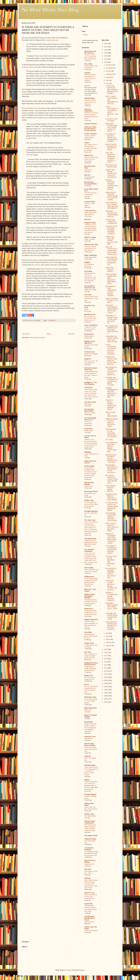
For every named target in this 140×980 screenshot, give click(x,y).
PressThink (88, 632)
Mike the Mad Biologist (89, 483)
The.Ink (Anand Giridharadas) (90, 822)
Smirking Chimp (90, 765)
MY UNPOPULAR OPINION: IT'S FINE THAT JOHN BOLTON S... (112, 330)
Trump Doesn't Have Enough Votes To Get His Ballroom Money (91, 612)
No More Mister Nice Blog (50, 10)
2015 (106, 662)
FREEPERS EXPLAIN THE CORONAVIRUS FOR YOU (112, 214)
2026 (106, 44)
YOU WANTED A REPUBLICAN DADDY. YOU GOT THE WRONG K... (111, 626)
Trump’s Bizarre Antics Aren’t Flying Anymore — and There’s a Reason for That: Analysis (91, 771)
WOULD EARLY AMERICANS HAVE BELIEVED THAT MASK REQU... (111, 279)
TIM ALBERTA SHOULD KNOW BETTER (110, 489)
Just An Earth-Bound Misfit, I (89, 410)
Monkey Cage (89, 500)
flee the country (29, 67)
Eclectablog (88, 271)
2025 (106, 47)
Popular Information (91, 619)
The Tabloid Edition (90, 816)
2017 (106, 656)
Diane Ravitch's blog (91, 244)
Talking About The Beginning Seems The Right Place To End (91, 542)
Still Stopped (88, 404)
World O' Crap (89, 893)
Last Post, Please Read (91, 931)
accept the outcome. (52, 40)
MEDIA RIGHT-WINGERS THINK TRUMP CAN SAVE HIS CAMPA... (112, 196)
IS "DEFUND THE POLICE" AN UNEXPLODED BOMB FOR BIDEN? (112, 506)
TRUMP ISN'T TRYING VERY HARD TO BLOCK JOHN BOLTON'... (111, 361)
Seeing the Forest (90, 737)
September (109, 74)
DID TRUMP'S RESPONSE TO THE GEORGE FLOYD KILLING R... (111, 469)
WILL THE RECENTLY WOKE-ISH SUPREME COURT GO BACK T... (110, 157)
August (108, 77)
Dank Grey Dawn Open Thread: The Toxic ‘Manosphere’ (91, 159)
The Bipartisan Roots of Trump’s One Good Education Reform (91, 602)
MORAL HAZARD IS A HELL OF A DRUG (112, 301)
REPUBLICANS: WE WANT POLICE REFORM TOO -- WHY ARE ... (112, 459)
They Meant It (88, 738)
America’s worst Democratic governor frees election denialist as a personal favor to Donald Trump (91, 443)
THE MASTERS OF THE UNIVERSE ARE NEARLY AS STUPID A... (112, 433)
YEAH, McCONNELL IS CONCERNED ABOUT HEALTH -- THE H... (112, 111)
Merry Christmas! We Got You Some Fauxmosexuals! (91, 897)
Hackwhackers (89, 334)
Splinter (87, 780)
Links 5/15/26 (88, 486)
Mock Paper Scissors (91, 491)
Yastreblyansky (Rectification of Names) (90, 918)
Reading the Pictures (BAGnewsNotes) (91, 664)
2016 (106, 659)
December (109, 65)
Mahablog (88, 452)
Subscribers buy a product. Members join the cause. (91, 636)
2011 (106, 674)
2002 (106, 702)
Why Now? (88, 869)
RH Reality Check (90, 697)
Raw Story (88, 652)
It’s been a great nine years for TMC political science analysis (91, 504)
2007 (106, 687)
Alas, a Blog (88, 64)
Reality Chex (89, 675)
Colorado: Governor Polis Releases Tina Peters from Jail (90, 248)
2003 (106, 699)
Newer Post (26, 334)
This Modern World (91, 836)
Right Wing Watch (90, 708)
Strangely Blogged (90, 794)
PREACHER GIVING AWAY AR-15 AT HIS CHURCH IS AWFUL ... (111, 127)
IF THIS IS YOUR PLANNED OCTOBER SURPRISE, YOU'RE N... (111, 230)
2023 (106, 53)
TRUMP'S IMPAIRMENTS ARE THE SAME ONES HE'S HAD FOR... (112, 393)
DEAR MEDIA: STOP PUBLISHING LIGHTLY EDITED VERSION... (111, 291)
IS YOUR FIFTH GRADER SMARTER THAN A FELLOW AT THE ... (111, 573)
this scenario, (36, 265)
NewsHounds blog (90, 539)
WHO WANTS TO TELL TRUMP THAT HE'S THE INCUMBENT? (112, 205)
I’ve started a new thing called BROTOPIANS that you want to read (91, 853)
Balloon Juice (89, 155)
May (108, 633)
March (108, 639)
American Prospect (91, 124)
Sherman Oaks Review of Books (90, 744)
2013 (106, 668)
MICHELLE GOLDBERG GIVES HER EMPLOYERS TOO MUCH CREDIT (111, 538)
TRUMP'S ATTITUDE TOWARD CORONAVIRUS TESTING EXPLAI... (112, 185)
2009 (106, 680)
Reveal (87, 684)
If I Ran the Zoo (90, 352)
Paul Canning (89, 568)
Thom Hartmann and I (48, 269)
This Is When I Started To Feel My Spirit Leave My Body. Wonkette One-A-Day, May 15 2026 (91, 884)
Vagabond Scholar (90, 839)
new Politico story (31, 108)
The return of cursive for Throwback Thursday (90, 195)
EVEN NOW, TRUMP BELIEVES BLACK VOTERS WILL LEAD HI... (111, 585)
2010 (106, 677)
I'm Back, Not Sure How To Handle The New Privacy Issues (90, 57)
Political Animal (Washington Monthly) (90, 596)
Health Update (89, 431)
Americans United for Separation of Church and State (90, 129)
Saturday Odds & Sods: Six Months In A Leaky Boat (91, 298)
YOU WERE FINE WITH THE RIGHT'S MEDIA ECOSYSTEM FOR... (111, 447)
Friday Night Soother (91, 257)
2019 (106, 649)
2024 (106, 50)
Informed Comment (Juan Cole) (91, 369)
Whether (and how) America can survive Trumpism (90, 102)
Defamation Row (89, 864)
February (109, 642)
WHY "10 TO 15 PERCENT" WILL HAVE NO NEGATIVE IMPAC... (112, 527)
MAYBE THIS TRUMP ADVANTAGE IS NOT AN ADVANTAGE (111, 174)
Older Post (72, 334)
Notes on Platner (89, 922)
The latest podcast (90, 177)
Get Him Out (88, 170)
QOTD (86, 309)
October (109, 71)
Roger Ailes (88, 710)
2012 (106, 671)
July (107, 80)
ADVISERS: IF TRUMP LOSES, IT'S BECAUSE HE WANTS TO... (112, 319)
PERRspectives (89, 577)
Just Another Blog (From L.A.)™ (90, 419)
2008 (106, 683)
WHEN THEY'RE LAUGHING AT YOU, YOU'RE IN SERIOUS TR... (111, 261)
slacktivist (88, 756)
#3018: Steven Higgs (90, 290)
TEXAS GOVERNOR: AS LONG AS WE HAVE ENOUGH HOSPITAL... (111, 349)
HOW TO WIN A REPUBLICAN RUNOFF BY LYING (111, 147)
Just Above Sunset (90, 402)
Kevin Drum (88, 429)
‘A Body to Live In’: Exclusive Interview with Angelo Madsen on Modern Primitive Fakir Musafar (90, 228)
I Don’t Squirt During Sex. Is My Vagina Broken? (91, 701)
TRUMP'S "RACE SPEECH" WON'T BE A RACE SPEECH (111, 497)
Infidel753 (88, 359)
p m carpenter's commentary (89, 550)
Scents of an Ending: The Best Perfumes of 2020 (91, 749)
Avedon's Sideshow (91, 134)
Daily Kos (88, 219)
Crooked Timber (90, 202)
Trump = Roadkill (90, 239)
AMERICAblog (89, 98)
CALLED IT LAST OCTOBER (112, 120)
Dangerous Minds (90, 223)
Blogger (82, 970)
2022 (106, 56)
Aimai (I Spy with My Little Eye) (90, 52)
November (109, 68)
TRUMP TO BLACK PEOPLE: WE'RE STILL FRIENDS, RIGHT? (111, 405)
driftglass (87, 262)
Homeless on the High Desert (90, 342)
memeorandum (89, 466)
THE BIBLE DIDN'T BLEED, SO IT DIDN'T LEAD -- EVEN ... (112, 607)
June (108, 83)
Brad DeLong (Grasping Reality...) (91, 183)
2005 (106, 693)
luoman (69, 970)
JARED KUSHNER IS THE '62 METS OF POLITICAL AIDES (112, 423)
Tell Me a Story (89, 814)
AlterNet (87, 86)
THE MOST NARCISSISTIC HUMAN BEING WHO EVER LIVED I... (112, 309)
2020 (106, 62)
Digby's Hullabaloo (91, 255)
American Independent (88, 110)
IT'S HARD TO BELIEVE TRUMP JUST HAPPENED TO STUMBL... (112, 138)
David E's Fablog (90, 237)
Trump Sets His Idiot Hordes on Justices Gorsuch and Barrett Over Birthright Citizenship (90, 728)
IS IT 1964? (109, 440)
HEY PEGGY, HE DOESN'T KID (111, 166)
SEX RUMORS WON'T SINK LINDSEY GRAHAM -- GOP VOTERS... (112, 517)
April (108, 636)
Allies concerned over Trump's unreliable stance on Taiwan (91, 656)
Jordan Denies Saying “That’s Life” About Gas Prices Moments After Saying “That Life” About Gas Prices (91, 393)
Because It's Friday (90, 413)
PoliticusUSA (89, 609)
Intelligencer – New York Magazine (91, 383)
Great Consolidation (91, 325)
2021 (106, 59)
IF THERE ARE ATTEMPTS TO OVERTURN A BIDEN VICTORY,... (111, 381)
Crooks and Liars (90, 211)
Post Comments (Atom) (38, 338)
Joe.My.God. (88, 387)
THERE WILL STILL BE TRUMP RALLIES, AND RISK (112, 240)
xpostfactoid (88, 904)
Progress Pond (89, 643)
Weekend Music (89, 336)
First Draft (88, 295)
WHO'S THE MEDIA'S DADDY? (110, 270)
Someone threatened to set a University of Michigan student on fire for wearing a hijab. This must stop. (91, 785)
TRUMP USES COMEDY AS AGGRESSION (111, 222)
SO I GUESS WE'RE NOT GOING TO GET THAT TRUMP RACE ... (112, 479)
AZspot (87, 143)
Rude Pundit (88, 722)
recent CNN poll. (69, 243)
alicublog (87, 73)
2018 (106, 653)
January (109, 646)
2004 (106, 696)
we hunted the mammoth (89, 849)
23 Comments (51, 320)
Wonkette (87, 878)
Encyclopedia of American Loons (90, 287)
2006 (106, 690)
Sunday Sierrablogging (91, 354)
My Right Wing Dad (91, 511)
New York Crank (90, 520)
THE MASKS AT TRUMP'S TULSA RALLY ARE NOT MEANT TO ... (111, 371)
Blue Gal (87, 175)
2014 (106, 665)
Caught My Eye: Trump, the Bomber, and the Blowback (90, 668)
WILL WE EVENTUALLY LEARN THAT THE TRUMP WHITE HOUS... (112, 251)
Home (49, 334)
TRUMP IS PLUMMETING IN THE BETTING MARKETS (111, 596)
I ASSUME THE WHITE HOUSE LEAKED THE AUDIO (112, 616)
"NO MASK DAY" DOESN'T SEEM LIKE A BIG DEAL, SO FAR (112, 339)
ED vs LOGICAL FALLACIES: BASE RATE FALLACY (90, 318)
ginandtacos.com (90, 314)
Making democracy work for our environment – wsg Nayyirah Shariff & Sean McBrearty (90, 277)
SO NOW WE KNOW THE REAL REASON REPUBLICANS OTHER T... (112, 90)
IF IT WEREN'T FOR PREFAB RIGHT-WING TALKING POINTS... (111, 550)
